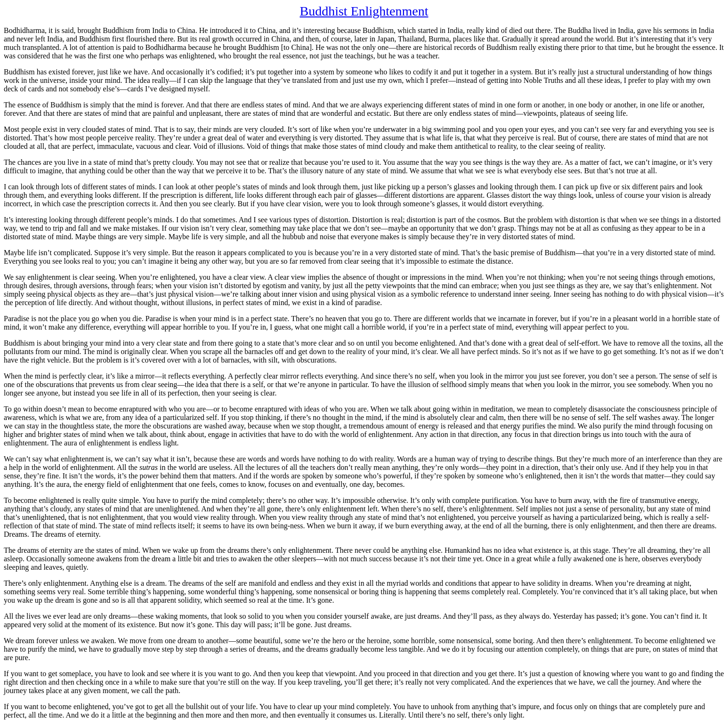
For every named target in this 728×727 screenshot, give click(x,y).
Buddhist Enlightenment (364, 11)
